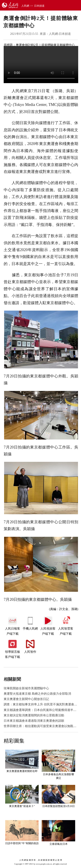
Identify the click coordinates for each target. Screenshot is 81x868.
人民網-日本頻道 (60, 34)
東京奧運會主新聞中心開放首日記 (26, 699)
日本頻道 (39, 6)
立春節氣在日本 (59, 844)
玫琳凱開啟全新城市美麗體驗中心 (26, 688)
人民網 (25, 6)
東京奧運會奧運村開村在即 (22, 771)
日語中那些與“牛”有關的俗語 (22, 843)
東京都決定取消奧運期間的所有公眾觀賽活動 (34, 715)
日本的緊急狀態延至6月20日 (59, 806)
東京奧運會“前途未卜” (22, 806)
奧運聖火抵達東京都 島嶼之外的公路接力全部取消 (37, 694)
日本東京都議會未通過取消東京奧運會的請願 (34, 721)
